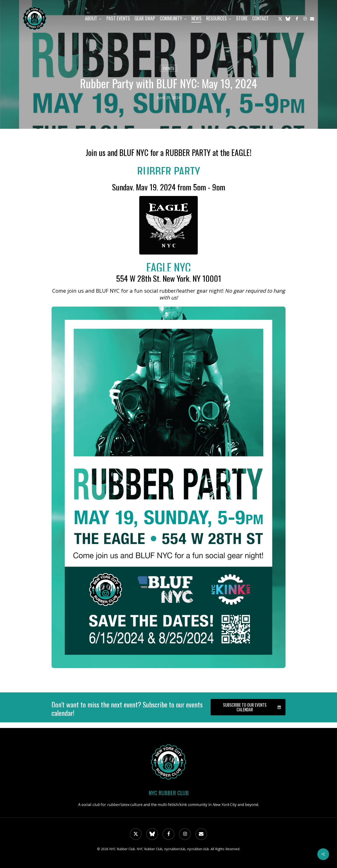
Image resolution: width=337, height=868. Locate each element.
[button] (248, 707)
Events (168, 68)
